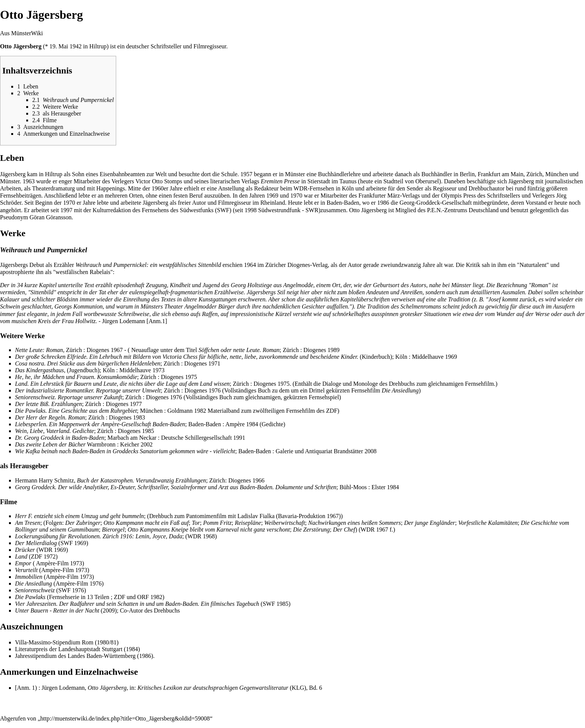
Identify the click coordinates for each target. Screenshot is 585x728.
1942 (76, 46)
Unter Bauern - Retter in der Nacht (57, 610)
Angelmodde (298, 285)
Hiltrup (98, 46)
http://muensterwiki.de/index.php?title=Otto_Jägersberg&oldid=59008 (125, 718)
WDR (300, 188)
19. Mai (59, 46)
